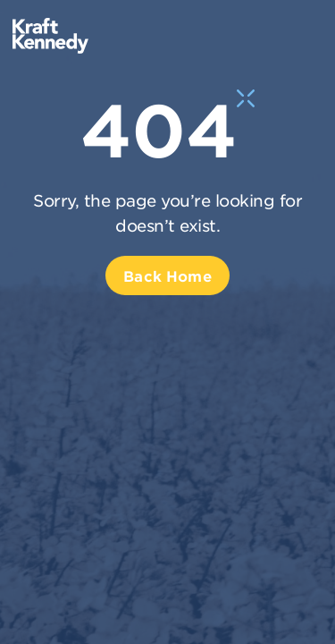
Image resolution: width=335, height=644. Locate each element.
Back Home (167, 275)
